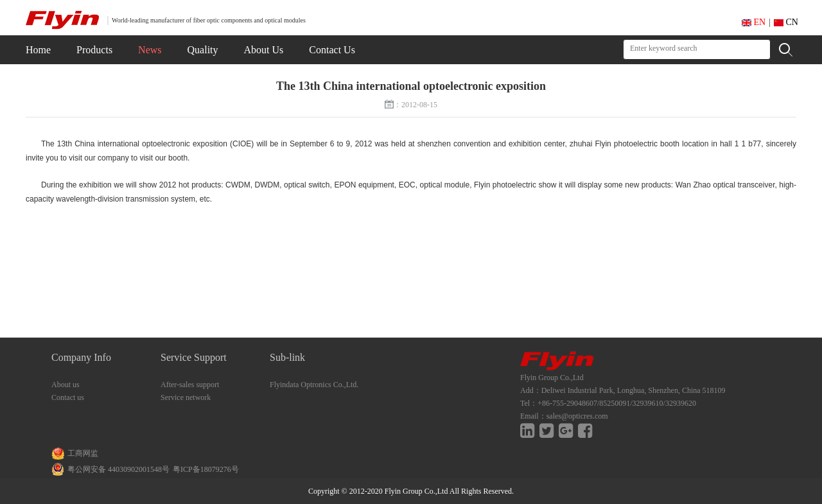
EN (754, 22)
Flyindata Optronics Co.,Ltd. (314, 385)
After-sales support (190, 385)
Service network (186, 397)
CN (786, 22)
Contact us (68, 397)
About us (66, 385)
